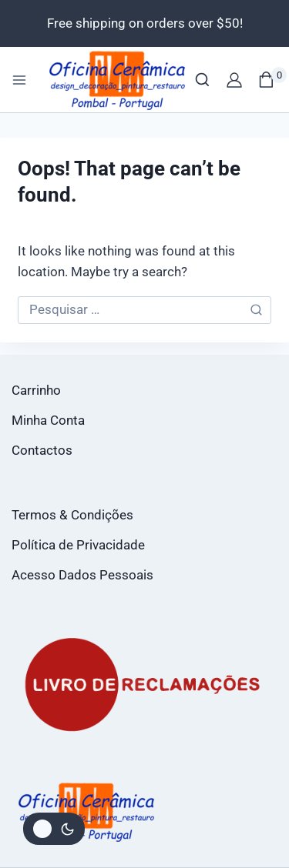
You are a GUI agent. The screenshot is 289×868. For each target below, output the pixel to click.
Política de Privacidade (78, 545)
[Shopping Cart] (272, 80)
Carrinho (36, 390)
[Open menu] (19, 80)
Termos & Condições (72, 515)
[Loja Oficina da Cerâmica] (118, 80)
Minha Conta (48, 420)
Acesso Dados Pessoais (82, 575)
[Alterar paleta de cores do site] (54, 829)
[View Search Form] (202, 80)
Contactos (42, 450)
